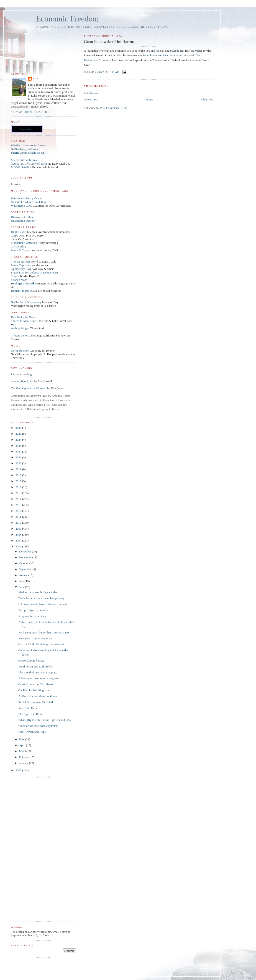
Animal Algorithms (23, 381)
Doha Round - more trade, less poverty (41, 598)
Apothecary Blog (21, 269)
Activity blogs (19, 328)
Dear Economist (173, 55)
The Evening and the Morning (29, 388)
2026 (19, 428)
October (24, 563)
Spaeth (15, 276)
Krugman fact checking (32, 616)
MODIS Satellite (21, 167)
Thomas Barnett (20, 261)
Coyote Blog (18, 246)
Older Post (207, 99)
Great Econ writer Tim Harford (37, 684)
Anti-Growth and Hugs (32, 732)
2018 (19, 475)
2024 (19, 440)
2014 (19, 499)
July (22, 581)
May (22, 739)
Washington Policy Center (26, 198)
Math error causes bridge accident (38, 592)
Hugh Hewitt (19, 232)
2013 (19, 505)
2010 (19, 523)
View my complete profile (30, 112)
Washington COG (21, 206)
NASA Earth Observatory (26, 302)
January (24, 763)
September (26, 569)
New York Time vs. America (35, 638)
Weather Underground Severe (28, 145)
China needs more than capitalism (38, 726)
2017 (19, 481)
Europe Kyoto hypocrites (33, 610)
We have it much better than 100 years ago (43, 632)
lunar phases (27, 129)
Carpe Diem (18, 235)
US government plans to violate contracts (43, 604)
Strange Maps (19, 280)
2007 (19, 540)
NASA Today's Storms (24, 149)
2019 (19, 469)
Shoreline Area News (23, 321)
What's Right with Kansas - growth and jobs (44, 720)
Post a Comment (91, 93)
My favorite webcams (24, 160)
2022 (19, 451)
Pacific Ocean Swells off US (28, 153)
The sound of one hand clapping (37, 672)
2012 (19, 511)
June (22, 587)
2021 (19, 457)
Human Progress (21, 291)
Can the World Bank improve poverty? (41, 644)
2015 (19, 493)
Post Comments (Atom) (114, 108)
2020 (19, 463)
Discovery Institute (22, 217)
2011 (19, 517)
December (26, 551)
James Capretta (20, 265)
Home (149, 99)
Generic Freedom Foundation (28, 202)
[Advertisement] (29, 849)
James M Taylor (21, 250)
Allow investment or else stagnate (38, 678)
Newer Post (91, 99)
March (23, 751)
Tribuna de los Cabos (23, 335)
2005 (19, 770)
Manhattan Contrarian (24, 243)
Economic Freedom (67, 19)
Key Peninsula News (23, 317)
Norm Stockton (20, 351)
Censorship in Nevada (31, 661)
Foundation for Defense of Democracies (35, 272)
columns (152, 55)
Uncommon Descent (23, 221)
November (26, 557)
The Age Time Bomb (31, 714)
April (23, 745)
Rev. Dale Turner (28, 708)
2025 (19, 434)
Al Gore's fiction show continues (38, 696)
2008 (19, 535)
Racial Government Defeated (36, 702)
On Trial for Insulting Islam (35, 690)
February (25, 757)
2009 (19, 529)
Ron (36, 79)
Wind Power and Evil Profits (35, 666)
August (24, 575)
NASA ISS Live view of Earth (29, 164)
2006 (19, 546)
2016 (19, 487)
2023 (19, 445)
